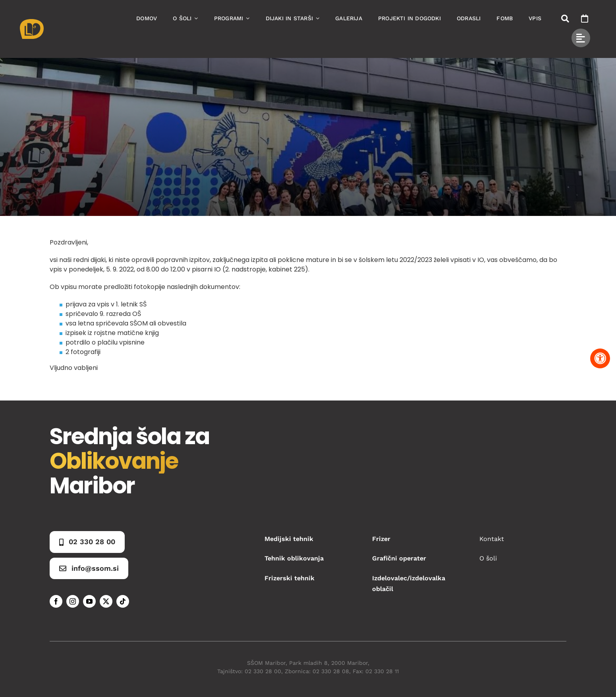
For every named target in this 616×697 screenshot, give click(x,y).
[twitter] (106, 601)
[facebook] (56, 601)
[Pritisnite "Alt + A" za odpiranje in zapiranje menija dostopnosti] (600, 358)
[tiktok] (123, 601)
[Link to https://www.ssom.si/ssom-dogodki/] (585, 19)
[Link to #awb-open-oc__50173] (565, 19)
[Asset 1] (32, 22)
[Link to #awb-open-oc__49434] (581, 38)
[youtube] (89, 601)
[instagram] (73, 601)
